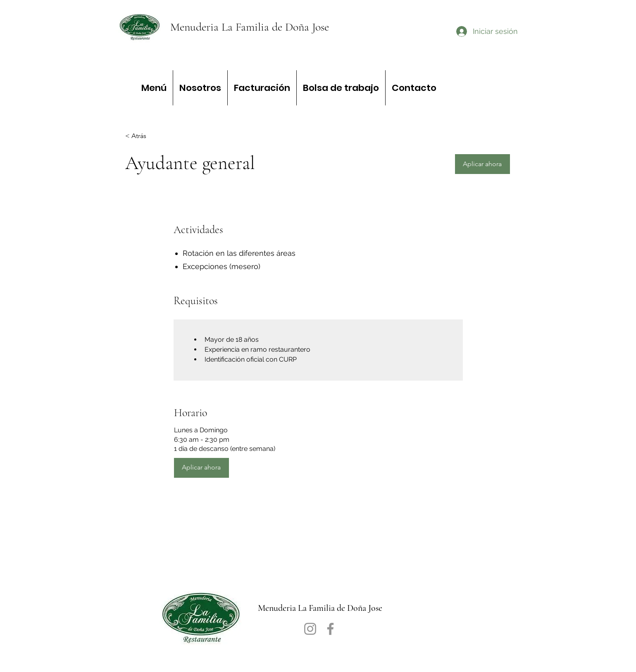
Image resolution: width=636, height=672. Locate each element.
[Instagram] (310, 629)
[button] (482, 164)
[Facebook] (330, 629)
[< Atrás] (155, 136)
